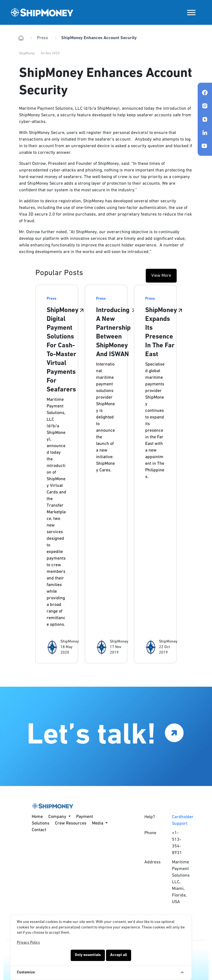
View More (161, 276)
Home (37, 817)
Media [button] (98, 823)
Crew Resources (71, 823)
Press (43, 38)
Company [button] (58, 817)
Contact (39, 830)
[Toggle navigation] (191, 12)
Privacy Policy (28, 943)
